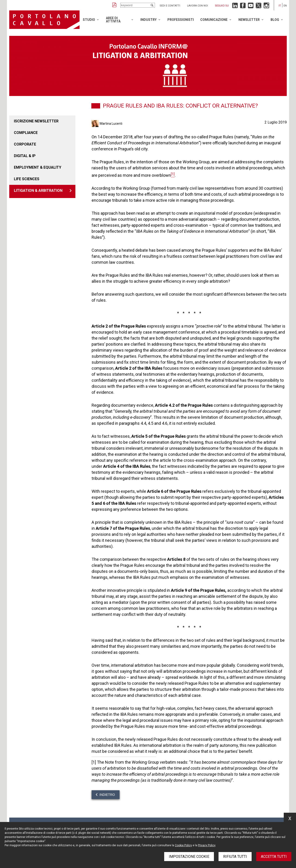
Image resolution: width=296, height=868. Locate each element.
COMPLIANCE (26, 133)
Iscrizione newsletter (36, 121)
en (285, 6)
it (280, 6)
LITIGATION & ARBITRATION (38, 191)
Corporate (25, 144)
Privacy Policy (207, 845)
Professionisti (181, 20)
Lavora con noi (197, 6)
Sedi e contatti (170, 6)
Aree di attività (113, 20)
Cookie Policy (183, 845)
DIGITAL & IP (25, 156)
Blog (275, 20)
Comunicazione (214, 20)
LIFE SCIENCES (27, 179)
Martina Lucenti (111, 124)
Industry (148, 20)
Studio (89, 20)
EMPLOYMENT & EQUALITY (38, 167)
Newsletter (249, 20)
